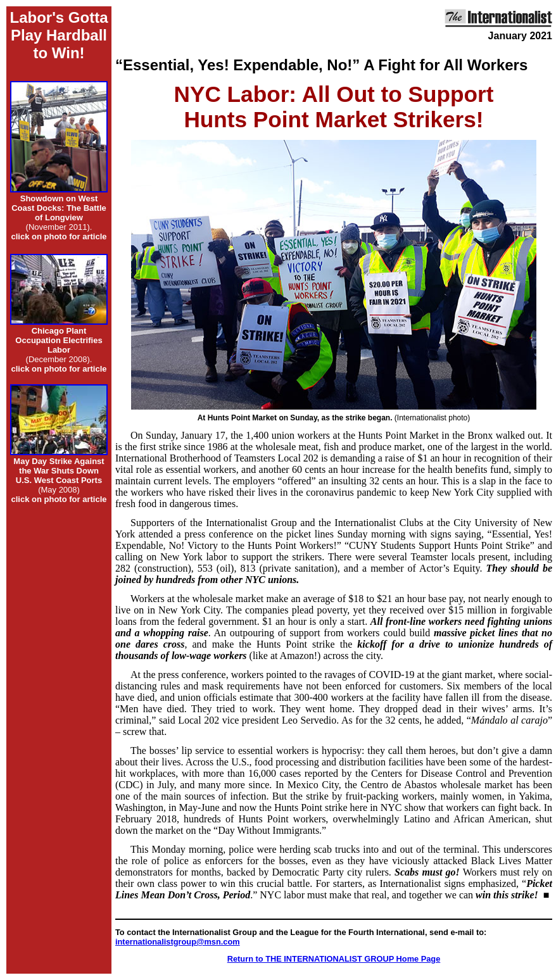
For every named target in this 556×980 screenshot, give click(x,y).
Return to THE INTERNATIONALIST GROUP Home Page (334, 959)
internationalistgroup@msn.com (178, 942)
